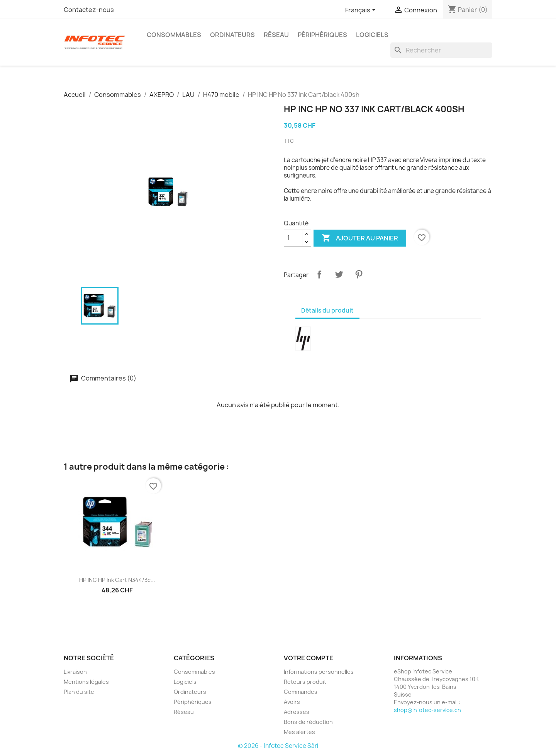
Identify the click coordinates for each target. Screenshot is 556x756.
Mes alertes (299, 732)
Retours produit (305, 682)
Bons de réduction (308, 722)
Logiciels (372, 35)
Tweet (339, 274)
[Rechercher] (441, 50)
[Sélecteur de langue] (362, 10)
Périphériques (322, 35)
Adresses (297, 712)
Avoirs (292, 702)
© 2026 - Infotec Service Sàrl (278, 746)
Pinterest (359, 274)
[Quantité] (293, 238)
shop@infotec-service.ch (427, 710)
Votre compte (309, 658)
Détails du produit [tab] (327, 310)
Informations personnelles (319, 672)
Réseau (276, 35)
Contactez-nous (89, 10)
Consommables (174, 35)
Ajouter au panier (360, 238)
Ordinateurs (232, 35)
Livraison (75, 672)
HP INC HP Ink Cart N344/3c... (117, 580)
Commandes (301, 692)
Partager (319, 274)
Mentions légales (86, 682)
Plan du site (79, 692)
